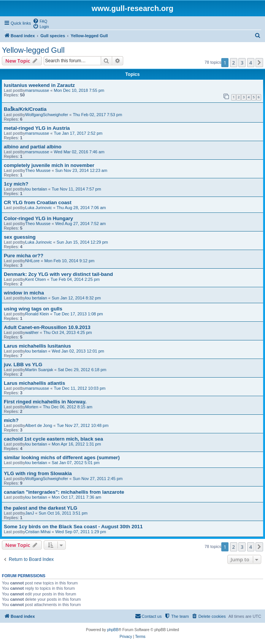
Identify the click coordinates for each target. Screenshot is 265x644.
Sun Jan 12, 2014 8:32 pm (76, 298)
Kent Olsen (35, 279)
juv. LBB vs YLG (23, 365)
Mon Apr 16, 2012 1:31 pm (76, 444)
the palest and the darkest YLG (40, 508)
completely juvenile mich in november (49, 165)
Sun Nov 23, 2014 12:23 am (81, 170)
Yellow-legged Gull (33, 50)
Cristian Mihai (38, 532)
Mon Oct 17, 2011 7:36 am (76, 497)
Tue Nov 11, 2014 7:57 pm (76, 189)
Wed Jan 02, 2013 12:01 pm (78, 351)
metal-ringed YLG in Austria (37, 128)
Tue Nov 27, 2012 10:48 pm (83, 425)
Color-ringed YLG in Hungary (38, 218)
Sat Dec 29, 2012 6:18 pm (82, 370)
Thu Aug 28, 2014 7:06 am (81, 208)
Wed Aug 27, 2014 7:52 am (80, 224)
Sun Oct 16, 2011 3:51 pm (63, 513)
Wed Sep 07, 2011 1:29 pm (81, 532)
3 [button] (242, 63)
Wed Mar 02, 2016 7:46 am (79, 152)
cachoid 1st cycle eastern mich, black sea (53, 439)
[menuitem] (40, 21)
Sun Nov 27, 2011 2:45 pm (98, 479)
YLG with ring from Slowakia (38, 473)
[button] (259, 63)
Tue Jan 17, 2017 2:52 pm (78, 133)
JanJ (29, 513)
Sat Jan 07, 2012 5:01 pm (76, 463)
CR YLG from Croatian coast (38, 202)
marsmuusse (37, 90)
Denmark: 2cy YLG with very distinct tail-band (58, 274)
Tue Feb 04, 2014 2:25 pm (75, 279)
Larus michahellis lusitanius (37, 346)
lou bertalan (36, 189)
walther (32, 332)
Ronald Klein (37, 314)
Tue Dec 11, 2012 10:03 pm (79, 388)
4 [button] (251, 63)
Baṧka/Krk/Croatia (25, 109)
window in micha (24, 293)
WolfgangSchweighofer (47, 115)
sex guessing (20, 237)
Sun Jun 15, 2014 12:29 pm (82, 242)
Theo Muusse (38, 170)
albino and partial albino (33, 147)
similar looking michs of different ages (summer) (62, 457)
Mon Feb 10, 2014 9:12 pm (69, 261)
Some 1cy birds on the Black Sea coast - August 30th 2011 (73, 527)
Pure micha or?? (24, 256)
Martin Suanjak (39, 370)
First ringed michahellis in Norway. (45, 402)
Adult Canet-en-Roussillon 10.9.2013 (47, 327)
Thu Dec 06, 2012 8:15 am (68, 407)
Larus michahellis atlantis (34, 383)
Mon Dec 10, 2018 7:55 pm (79, 90)
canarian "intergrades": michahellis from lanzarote (64, 492)
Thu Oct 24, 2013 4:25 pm (68, 332)
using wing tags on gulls (33, 309)
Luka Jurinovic (38, 208)
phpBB (113, 630)
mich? (11, 420)
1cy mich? (16, 184)
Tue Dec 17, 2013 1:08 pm (78, 314)
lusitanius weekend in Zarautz (39, 85)
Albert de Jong (39, 425)
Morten (32, 407)
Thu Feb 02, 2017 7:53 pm (97, 115)
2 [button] (234, 63)
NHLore (32, 261)
